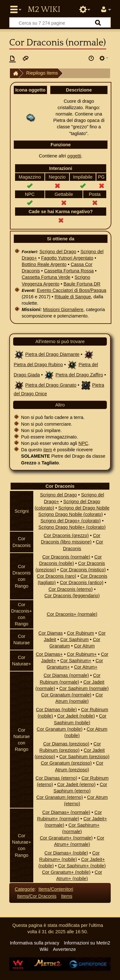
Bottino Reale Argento (44, 264)
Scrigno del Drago (58, 252)
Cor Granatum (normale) (66, 695)
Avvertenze (64, 949)
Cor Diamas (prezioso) (66, 744)
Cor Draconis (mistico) (83, 570)
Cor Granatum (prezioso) (66, 763)
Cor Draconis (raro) (56, 576)
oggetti (74, 156)
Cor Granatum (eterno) (60, 797)
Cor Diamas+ (49, 654)
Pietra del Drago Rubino (38, 365)
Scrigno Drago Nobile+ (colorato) (72, 527)
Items (67, 896)
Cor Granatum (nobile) (60, 729)
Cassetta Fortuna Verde (46, 277)
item (48, 450)
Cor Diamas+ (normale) (66, 812)
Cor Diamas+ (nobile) (66, 853)
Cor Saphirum (74, 639)
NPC (83, 443)
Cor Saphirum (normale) (84, 688)
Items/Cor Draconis (37, 896)
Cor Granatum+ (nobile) (66, 872)
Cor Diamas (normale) (66, 675)
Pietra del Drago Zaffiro (79, 375)
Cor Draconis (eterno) (70, 589)
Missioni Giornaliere (63, 309)
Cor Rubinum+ (82, 654)
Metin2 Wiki (44, 10)
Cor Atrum (84, 646)
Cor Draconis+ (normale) (72, 614)
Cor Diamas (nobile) (56, 710)
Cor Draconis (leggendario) (72, 596)
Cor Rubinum (80, 633)
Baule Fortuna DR (82, 284)
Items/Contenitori (56, 889)
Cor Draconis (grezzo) (66, 535)
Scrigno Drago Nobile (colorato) (71, 514)
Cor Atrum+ (86, 667)
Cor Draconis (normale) (66, 557)
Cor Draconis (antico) (82, 582)
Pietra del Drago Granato (51, 385)
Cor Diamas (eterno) (56, 778)
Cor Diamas (51, 633)
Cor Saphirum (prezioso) (84, 757)
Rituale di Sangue (73, 297)
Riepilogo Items (42, 73)
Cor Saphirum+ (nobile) (82, 866)
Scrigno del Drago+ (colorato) (70, 521)
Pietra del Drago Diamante (52, 354)
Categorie (25, 889)
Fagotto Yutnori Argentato (67, 258)
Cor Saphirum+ (76, 661)
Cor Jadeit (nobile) (76, 716)
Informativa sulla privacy (35, 943)
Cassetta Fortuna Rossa (69, 271)
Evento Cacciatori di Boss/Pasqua (72, 290)
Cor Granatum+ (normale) (66, 838)
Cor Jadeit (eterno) (76, 784)
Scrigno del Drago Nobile (84, 508)
